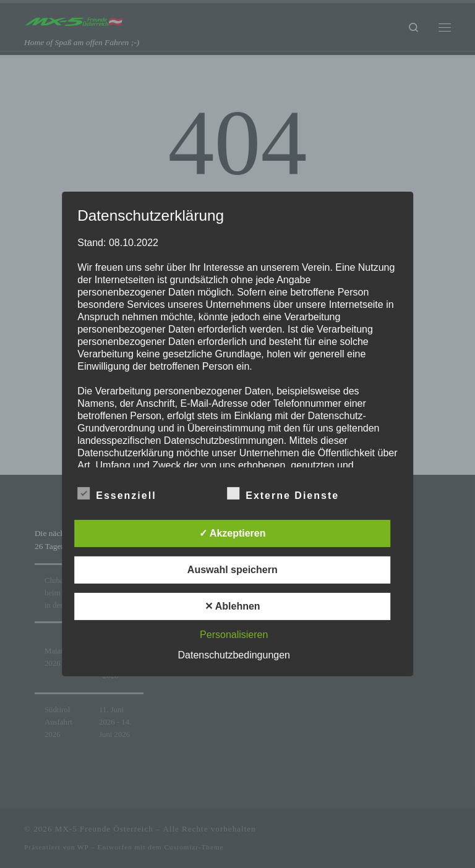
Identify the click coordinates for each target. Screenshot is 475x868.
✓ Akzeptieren (233, 533)
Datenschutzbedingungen (234, 655)
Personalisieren (234, 635)
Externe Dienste (283, 493)
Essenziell (117, 493)
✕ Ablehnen (233, 606)
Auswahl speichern (233, 570)
